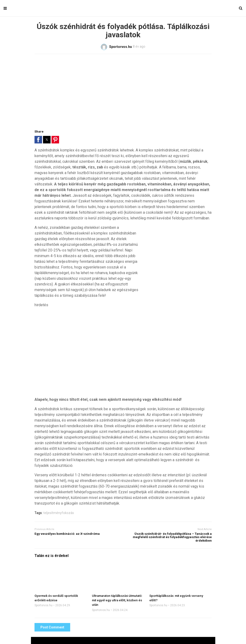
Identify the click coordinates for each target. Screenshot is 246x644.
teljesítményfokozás (59, 513)
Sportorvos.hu (43, 605)
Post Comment (52, 627)
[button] (38, 140)
